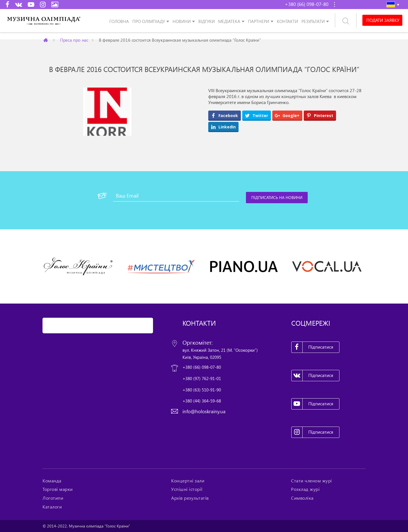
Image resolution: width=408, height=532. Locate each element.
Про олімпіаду (149, 21)
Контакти (287, 21)
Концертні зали (188, 481)
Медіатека (229, 21)
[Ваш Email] (176, 196)
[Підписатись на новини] (277, 198)
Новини (182, 21)
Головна (119, 21)
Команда (52, 481)
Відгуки (207, 21)
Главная (46, 40)
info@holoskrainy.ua (204, 411)
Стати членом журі (312, 481)
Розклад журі (305, 489)
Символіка (302, 498)
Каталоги (52, 507)
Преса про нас (74, 40)
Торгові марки (58, 489)
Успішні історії (187, 489)
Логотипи (53, 498)
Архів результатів (190, 498)
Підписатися (313, 347)
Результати (313, 21)
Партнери (259, 21)
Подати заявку (382, 20)
